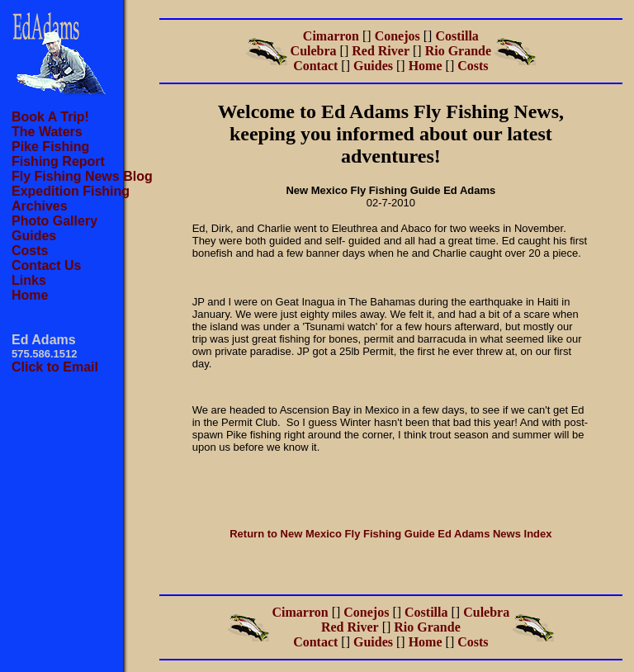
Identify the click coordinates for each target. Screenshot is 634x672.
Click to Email (55, 367)
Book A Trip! (50, 117)
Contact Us (46, 265)
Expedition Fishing (71, 191)
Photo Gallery (54, 221)
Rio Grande (458, 51)
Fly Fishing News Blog (82, 176)
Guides (34, 236)
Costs (30, 251)
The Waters (47, 132)
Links (29, 280)
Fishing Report (58, 161)
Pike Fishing (50, 147)
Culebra (314, 51)
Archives (40, 206)
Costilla (457, 36)
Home (30, 295)
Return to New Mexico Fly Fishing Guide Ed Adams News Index (390, 534)
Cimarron (331, 36)
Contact (315, 66)
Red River (381, 51)
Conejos (397, 36)
